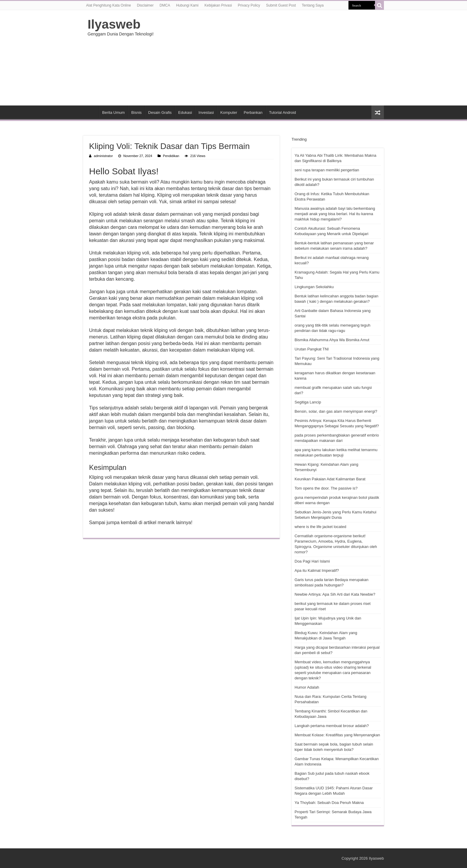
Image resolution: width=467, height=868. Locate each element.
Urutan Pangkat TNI (312, 349)
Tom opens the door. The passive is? (326, 488)
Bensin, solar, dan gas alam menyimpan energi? (336, 411)
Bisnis (137, 112)
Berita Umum (113, 112)
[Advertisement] (271, 58)
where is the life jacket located (320, 527)
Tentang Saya (313, 5)
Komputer (229, 112)
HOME (91, 112)
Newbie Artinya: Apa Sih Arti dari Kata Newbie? (335, 594)
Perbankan (253, 112)
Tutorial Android (282, 112)
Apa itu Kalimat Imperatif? (317, 570)
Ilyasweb (114, 24)
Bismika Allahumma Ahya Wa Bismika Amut (332, 340)
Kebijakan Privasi (218, 5)
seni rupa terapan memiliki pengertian (327, 170)
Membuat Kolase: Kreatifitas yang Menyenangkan (337, 735)
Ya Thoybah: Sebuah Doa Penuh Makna (329, 803)
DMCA (165, 5)
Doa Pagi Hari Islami (312, 561)
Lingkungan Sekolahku (314, 287)
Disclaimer (145, 5)
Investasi (206, 112)
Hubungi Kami (187, 5)
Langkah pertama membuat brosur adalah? (332, 726)
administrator (103, 156)
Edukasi (185, 112)
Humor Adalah (307, 687)
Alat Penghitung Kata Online (109, 5)
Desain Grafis (160, 112)
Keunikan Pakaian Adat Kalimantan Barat (330, 479)
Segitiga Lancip (308, 402)
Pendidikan (171, 156)
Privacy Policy (249, 5)
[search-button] (379, 5)
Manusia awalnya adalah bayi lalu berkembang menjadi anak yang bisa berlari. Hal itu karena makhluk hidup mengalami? (335, 214)
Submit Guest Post (281, 5)
